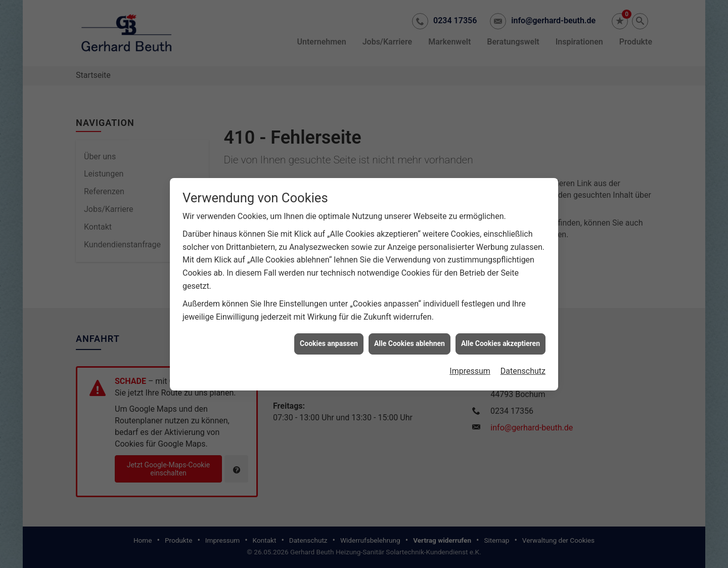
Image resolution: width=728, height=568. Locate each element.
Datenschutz (523, 368)
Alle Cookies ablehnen (409, 341)
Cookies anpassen (329, 341)
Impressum (470, 368)
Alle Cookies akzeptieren (500, 341)
